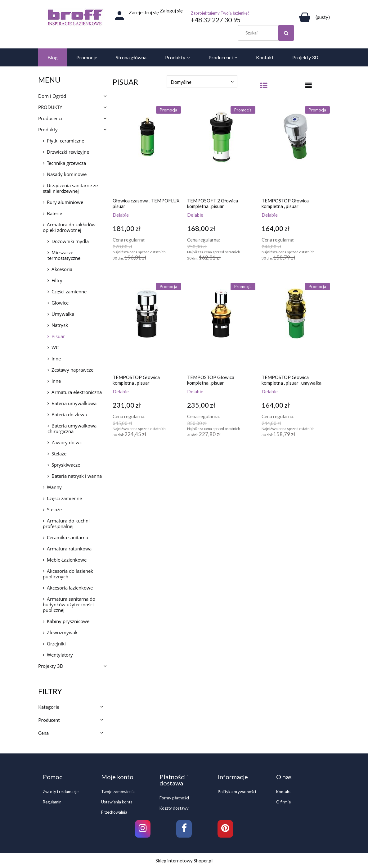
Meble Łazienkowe (67, 560)
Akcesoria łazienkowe (70, 588)
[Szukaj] (286, 33)
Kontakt (283, 792)
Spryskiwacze (66, 465)
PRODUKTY (50, 107)
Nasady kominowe (67, 174)
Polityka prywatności (237, 792)
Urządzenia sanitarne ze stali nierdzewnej (70, 188)
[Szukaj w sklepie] (267, 33)
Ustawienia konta (117, 802)
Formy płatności (174, 798)
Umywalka (63, 314)
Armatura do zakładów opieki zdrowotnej (69, 227)
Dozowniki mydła (70, 241)
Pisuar (58, 336)
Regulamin (52, 802)
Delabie (121, 215)
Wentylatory (60, 655)
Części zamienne (69, 292)
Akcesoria (62, 269)
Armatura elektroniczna (77, 392)
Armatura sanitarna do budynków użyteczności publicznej (69, 604)
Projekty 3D (51, 666)
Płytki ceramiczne (65, 141)
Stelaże (59, 454)
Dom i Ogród (52, 96)
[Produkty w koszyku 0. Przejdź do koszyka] (313, 17)
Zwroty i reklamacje (61, 792)
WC (55, 347)
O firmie (283, 802)
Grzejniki (56, 644)
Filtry (57, 280)
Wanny (54, 487)
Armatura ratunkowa (69, 549)
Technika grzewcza (66, 163)
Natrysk (60, 325)
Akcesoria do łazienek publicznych (68, 574)
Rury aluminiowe (65, 202)
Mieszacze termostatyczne (64, 255)
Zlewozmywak (62, 632)
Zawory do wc (67, 442)
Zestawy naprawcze (72, 370)
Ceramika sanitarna (67, 537)
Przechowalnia (114, 812)
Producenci (50, 118)
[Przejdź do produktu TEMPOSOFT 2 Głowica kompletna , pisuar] (221, 150)
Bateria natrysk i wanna (77, 476)
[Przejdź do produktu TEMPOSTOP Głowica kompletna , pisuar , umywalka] (296, 326)
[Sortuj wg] (202, 82)
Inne (56, 359)
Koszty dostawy (174, 808)
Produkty (48, 129)
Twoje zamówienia (118, 792)
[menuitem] (53, 57)
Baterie (54, 213)
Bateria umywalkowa (74, 403)
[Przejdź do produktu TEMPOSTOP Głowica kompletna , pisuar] (296, 150)
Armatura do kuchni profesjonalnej (66, 523)
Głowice (60, 303)
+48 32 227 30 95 (216, 20)
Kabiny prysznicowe (68, 621)
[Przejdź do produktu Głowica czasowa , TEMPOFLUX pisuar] (147, 150)
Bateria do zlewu (69, 414)
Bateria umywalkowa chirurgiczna (72, 428)
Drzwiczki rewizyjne (68, 152)
